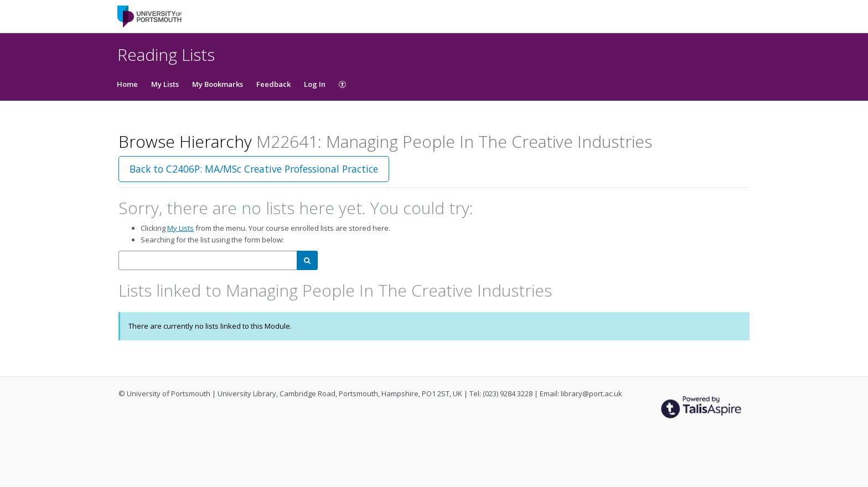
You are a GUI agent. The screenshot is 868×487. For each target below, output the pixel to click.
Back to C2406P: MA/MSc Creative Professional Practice (254, 169)
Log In (315, 84)
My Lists (165, 84)
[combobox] (208, 260)
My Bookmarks (218, 84)
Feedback (273, 84)
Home (127, 84)
